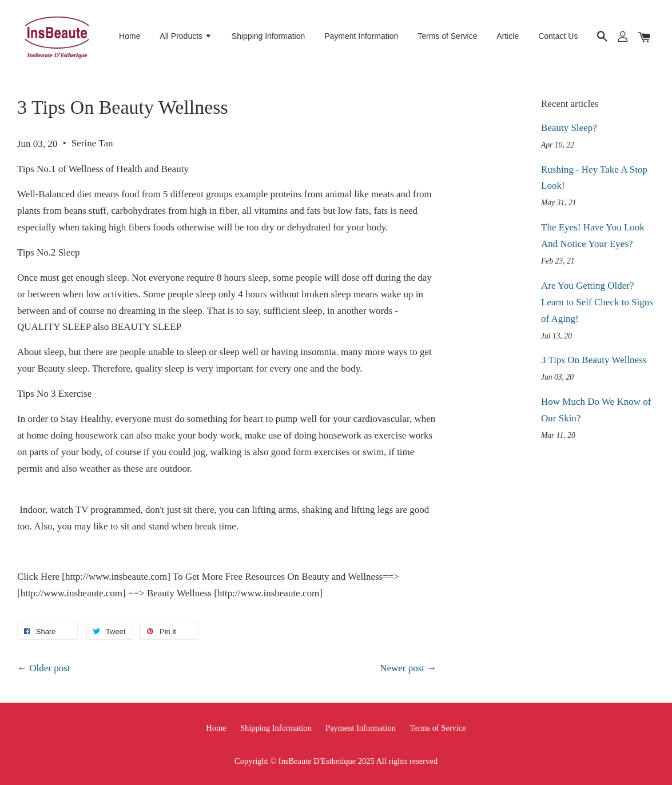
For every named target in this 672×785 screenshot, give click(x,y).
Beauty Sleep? (569, 128)
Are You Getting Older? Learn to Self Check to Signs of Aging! (597, 302)
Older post (49, 668)
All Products (186, 36)
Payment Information (361, 36)
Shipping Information (268, 36)
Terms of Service (447, 36)
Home (130, 36)
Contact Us (558, 36)
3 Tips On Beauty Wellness (594, 360)
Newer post (402, 668)
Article (508, 36)
